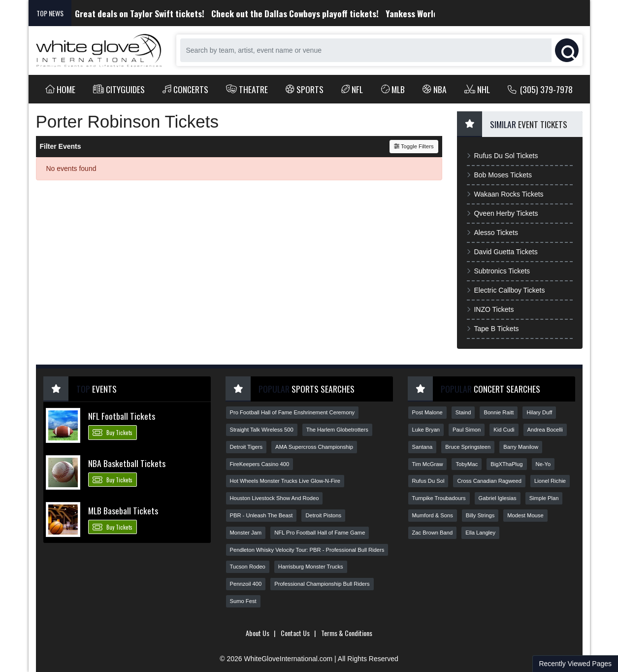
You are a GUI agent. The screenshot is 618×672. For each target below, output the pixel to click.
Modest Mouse (525, 515)
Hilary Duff (539, 412)
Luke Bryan (426, 430)
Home (61, 89)
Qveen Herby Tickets (503, 213)
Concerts (185, 89)
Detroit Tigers (246, 447)
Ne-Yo (543, 464)
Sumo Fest (243, 601)
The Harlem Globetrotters (337, 430)
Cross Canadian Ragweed (489, 481)
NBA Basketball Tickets (127, 463)
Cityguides (119, 89)
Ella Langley (480, 533)
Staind (463, 412)
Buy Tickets (113, 432)
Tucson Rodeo (248, 567)
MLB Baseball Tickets (123, 510)
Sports (305, 89)
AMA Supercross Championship (314, 447)
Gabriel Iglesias (498, 498)
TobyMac (467, 464)
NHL (477, 89)
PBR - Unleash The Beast (261, 515)
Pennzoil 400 (246, 584)
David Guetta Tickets (502, 252)
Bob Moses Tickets (499, 175)
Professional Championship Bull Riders (322, 584)
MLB (393, 89)
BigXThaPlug (506, 464)
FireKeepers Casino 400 (260, 464)
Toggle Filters (414, 146)
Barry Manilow (521, 447)
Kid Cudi (504, 430)
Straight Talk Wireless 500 (262, 430)
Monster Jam (246, 533)
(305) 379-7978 (540, 89)
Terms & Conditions (347, 633)
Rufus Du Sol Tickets (503, 156)
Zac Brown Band (433, 533)
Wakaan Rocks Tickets (505, 194)
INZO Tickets (490, 309)
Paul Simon (467, 430)
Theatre (247, 89)
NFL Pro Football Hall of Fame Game (320, 533)
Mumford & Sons (433, 515)
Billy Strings (480, 515)
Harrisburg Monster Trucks (311, 567)
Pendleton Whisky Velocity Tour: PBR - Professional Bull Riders (307, 550)
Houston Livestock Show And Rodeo (275, 498)
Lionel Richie (550, 481)
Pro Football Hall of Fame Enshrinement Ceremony (293, 412)
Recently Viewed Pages (575, 664)
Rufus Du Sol (428, 481)
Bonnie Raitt (499, 412)
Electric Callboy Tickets (506, 290)
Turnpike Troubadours (439, 498)
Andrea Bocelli (545, 430)
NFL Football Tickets (122, 416)
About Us (258, 633)
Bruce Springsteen (468, 447)
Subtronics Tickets (499, 271)
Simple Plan (544, 498)
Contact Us (295, 633)
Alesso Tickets (492, 233)
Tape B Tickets (493, 329)
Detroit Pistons (323, 515)
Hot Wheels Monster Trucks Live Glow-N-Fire (285, 481)
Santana (423, 447)
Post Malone (427, 412)
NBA (435, 89)
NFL (352, 89)
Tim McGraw (428, 464)
